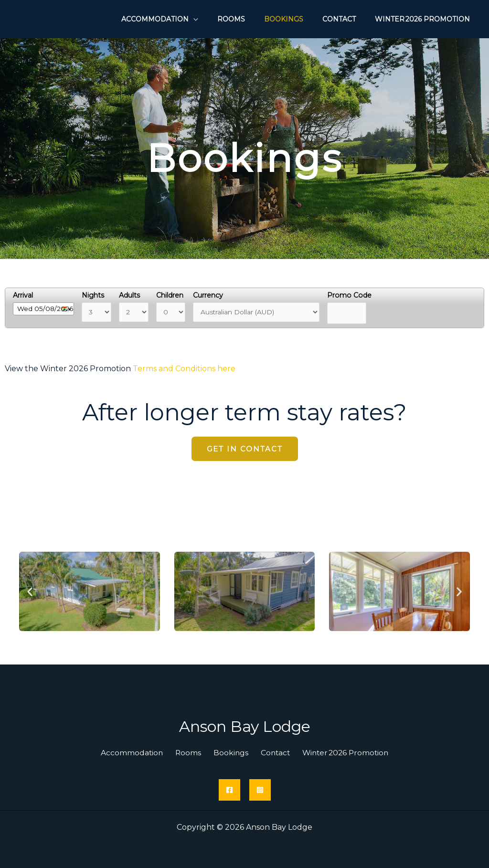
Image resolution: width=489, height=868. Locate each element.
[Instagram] (260, 790)
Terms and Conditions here (184, 369)
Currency (212, 295)
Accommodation (138, 753)
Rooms (191, 753)
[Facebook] (229, 790)
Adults (132, 295)
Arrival (23, 295)
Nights (95, 295)
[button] (30, 592)
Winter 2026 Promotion (338, 753)
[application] (219, 17)
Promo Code (355, 295)
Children (173, 295)
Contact (270, 753)
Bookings (229, 753)
